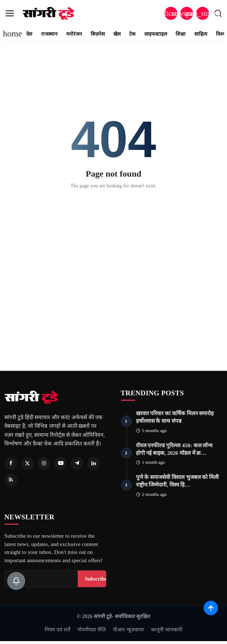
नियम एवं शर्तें (57, 630)
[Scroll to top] (211, 608)
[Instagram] (44, 463)
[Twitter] (27, 463)
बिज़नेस (98, 34)
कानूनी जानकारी (167, 630)
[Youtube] (60, 463)
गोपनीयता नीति (92, 630)
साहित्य (201, 34)
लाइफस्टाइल (156, 34)
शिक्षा (181, 34)
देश (29, 34)
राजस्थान (49, 34)
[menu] (10, 13)
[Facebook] (11, 463)
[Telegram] (77, 463)
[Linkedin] (94, 463)
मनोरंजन (74, 34)
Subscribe (96, 579)
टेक (132, 34)
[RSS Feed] (11, 480)
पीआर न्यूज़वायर (128, 630)
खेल (117, 34)
